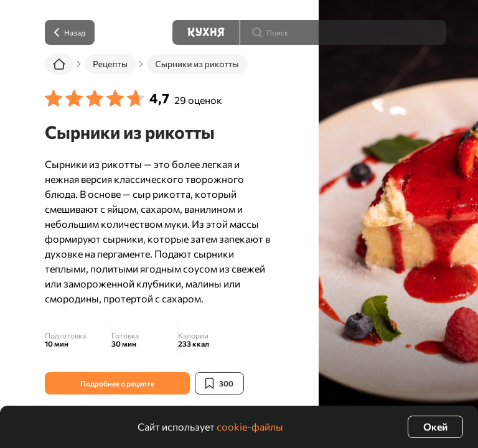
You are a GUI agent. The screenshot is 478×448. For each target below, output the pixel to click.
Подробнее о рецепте (117, 383)
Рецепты (110, 64)
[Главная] (59, 64)
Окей (435, 427)
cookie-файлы (250, 427)
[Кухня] (206, 32)
